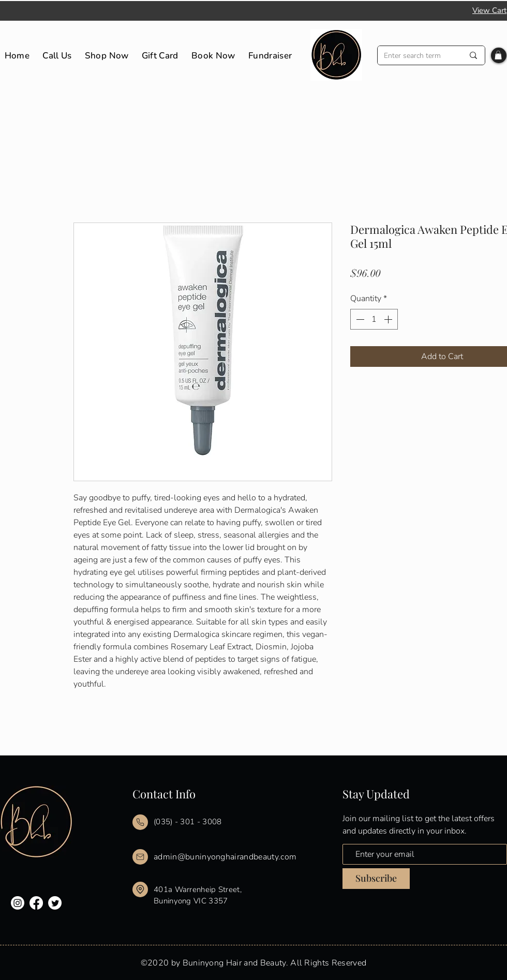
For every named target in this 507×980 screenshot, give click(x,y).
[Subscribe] (376, 879)
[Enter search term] (416, 56)
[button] (498, 55)
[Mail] (140, 822)
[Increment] (389, 319)
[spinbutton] (374, 319)
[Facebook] (36, 903)
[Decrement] (359, 319)
